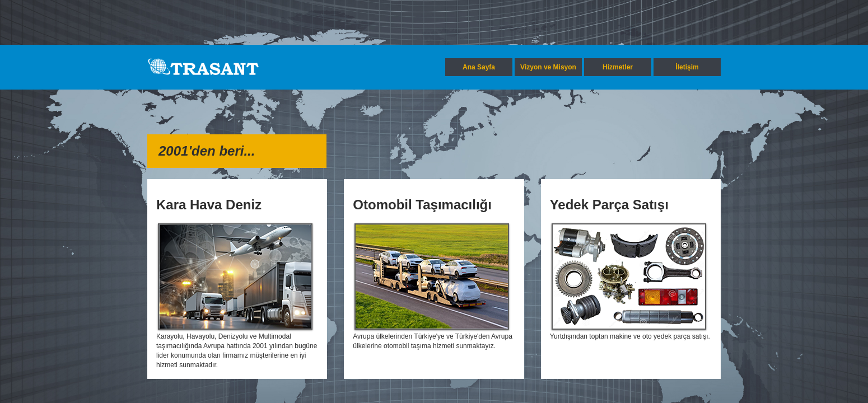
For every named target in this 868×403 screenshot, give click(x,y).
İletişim (687, 67)
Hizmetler (618, 67)
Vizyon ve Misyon (548, 67)
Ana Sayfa (479, 67)
